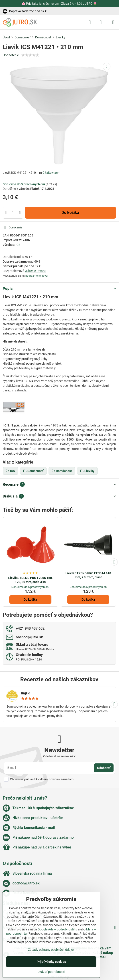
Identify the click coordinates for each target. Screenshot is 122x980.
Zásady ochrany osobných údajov (51, 950)
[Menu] (113, 22)
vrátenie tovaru (35, 271)
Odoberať (104, 768)
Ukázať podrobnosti (51, 972)
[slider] (30, 55)
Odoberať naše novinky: (59, 756)
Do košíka (70, 213)
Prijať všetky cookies (51, 962)
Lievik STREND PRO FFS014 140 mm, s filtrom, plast (88, 575)
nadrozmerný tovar (37, 276)
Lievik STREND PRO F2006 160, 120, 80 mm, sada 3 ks (30, 580)
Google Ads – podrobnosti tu (57, 929)
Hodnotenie (11, 55)
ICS (18, 245)
